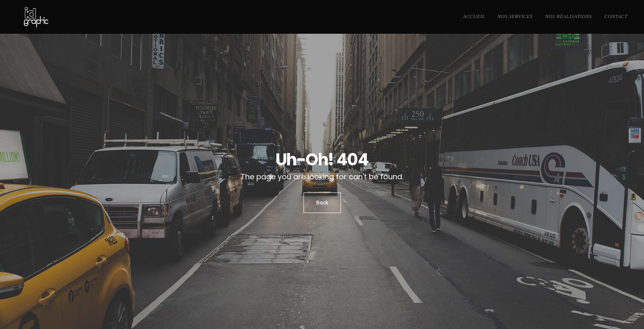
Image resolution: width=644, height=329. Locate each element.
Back (322, 203)
